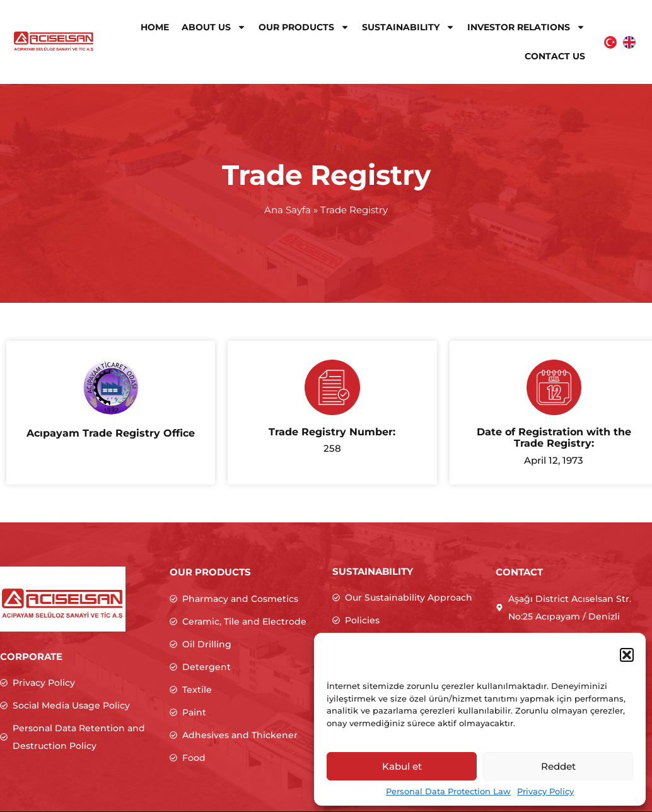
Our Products (304, 27)
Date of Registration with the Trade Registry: (554, 438)
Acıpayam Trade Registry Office (111, 433)
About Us (214, 27)
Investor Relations (526, 27)
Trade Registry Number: (332, 432)
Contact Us (555, 56)
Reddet (558, 766)
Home (155, 27)
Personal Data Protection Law (448, 791)
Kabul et (402, 766)
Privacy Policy (545, 791)
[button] (627, 655)
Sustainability (408, 27)
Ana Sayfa (288, 210)
